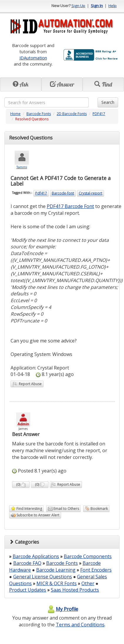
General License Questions (43, 577)
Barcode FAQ (27, 563)
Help (113, 6)
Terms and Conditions (80, 625)
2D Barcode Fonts (72, 114)
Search (108, 102)
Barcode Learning (56, 570)
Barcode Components (88, 556)
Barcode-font (63, 193)
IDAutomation (33, 58)
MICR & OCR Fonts (57, 583)
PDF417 (99, 114)
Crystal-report (91, 193)
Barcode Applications (36, 556)
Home (15, 114)
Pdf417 (41, 193)
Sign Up (78, 6)
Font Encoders (96, 570)
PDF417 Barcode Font (70, 206)
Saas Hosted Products (75, 590)
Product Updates (28, 590)
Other (88, 583)
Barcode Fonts (39, 114)
